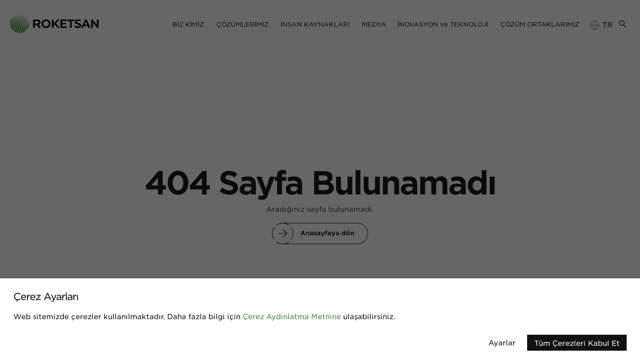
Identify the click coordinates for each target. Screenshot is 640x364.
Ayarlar (502, 342)
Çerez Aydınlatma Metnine (292, 316)
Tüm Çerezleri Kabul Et (577, 343)
